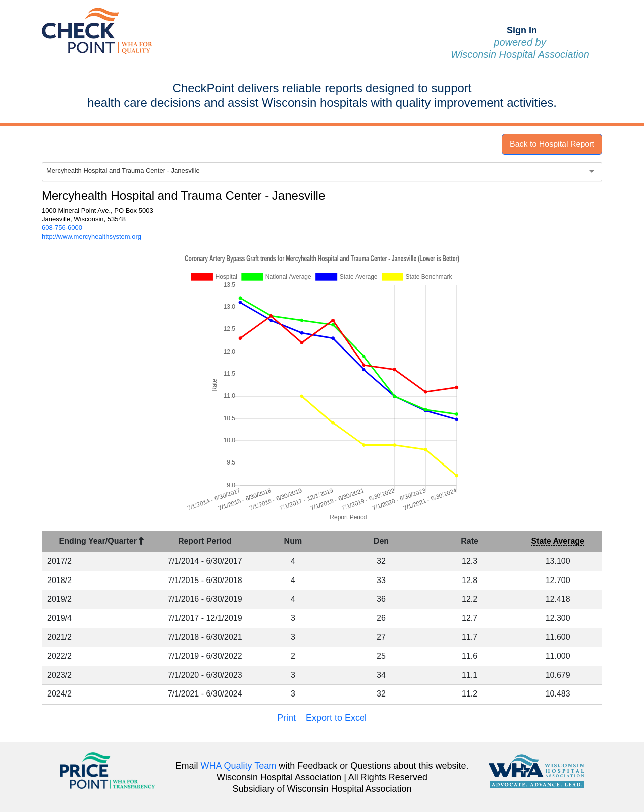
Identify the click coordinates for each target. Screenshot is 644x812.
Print (287, 718)
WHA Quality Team (239, 766)
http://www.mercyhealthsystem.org (91, 236)
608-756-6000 (62, 228)
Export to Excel (336, 718)
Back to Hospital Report (552, 144)
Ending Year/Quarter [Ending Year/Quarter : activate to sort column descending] (102, 541)
